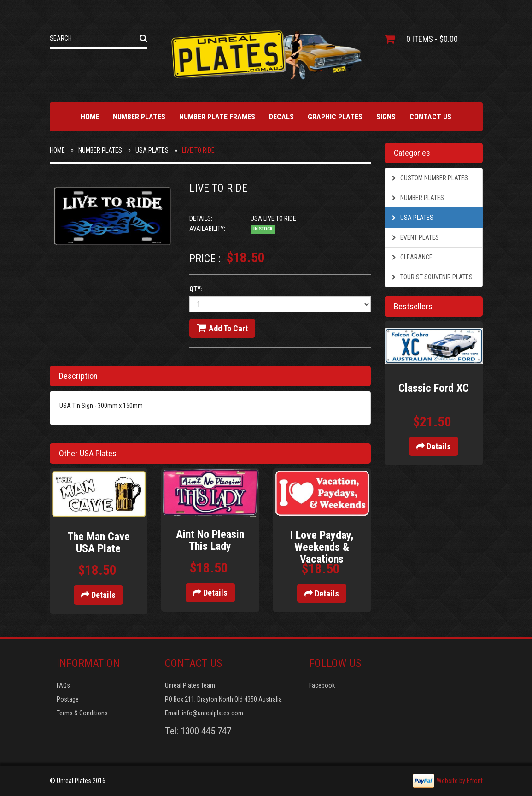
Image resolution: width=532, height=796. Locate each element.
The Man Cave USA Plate (99, 542)
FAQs (63, 685)
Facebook (322, 685)
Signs (386, 117)
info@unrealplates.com (213, 713)
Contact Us (430, 117)
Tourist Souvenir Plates (432, 277)
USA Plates (152, 150)
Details (98, 595)
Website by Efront (460, 781)
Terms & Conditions (82, 713)
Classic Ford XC (434, 388)
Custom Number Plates (430, 178)
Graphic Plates (335, 117)
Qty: (196, 289)
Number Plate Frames (217, 117)
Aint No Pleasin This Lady (210, 540)
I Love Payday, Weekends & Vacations (322, 547)
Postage (68, 699)
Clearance (412, 257)
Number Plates (139, 117)
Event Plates (415, 237)
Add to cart (222, 328)
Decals (281, 117)
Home (90, 117)
